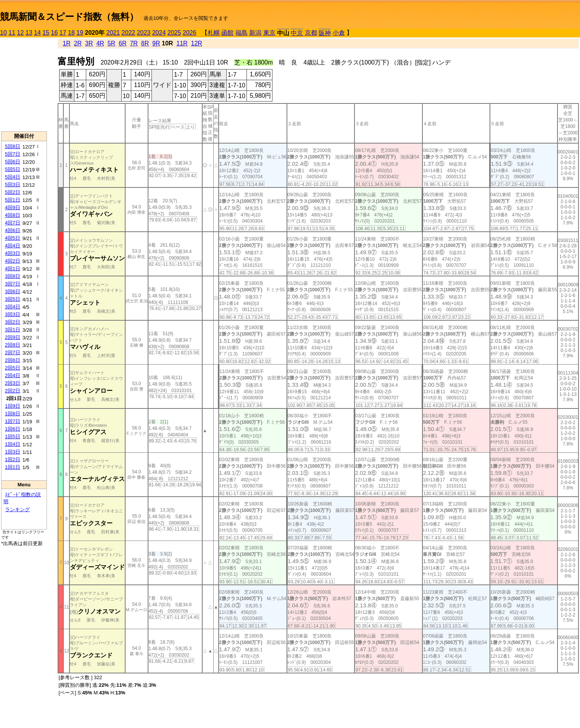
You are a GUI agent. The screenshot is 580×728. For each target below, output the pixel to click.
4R (100, 43)
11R (182, 43)
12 (21, 33)
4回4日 (13, 246)
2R (78, 43)
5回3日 (13, 185)
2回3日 (13, 383)
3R (89, 43)
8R (145, 43)
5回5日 (13, 169)
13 (29, 33)
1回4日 (13, 444)
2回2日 (13, 391)
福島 (242, 33)
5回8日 (13, 146)
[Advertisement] (24, 84)
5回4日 (13, 177)
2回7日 (13, 353)
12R (197, 43)
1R (66, 43)
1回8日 (13, 414)
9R (156, 43)
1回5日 (13, 437)
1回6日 (13, 429)
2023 (144, 33)
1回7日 (13, 421)
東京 (269, 33)
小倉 (339, 33)
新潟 (255, 33)
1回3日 (13, 452)
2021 (113, 33)
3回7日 (13, 284)
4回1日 (13, 269)
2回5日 (13, 368)
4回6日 (13, 230)
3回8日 (13, 276)
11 (12, 33)
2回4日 (13, 375)
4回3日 (13, 253)
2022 (129, 33)
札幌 (214, 33)
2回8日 (13, 345)
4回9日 (13, 207)
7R (134, 43)
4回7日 (13, 223)
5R (111, 43)
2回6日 (13, 360)
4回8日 (13, 215)
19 (80, 33)
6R (122, 43)
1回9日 (13, 406)
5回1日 (13, 200)
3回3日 (13, 314)
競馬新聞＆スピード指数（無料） (69, 17)
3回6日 (13, 291)
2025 (174, 33)
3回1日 (13, 330)
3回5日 (13, 299)
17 (63, 33)
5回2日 (13, 192)
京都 (311, 33)
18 (71, 33)
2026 (190, 33)
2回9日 (13, 337)
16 (55, 33)
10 (3, 33)
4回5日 (13, 238)
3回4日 (13, 307)
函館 (227, 33)
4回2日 (13, 261)
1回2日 (13, 459)
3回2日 (13, 322)
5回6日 (13, 162)
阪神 (325, 33)
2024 (159, 33)
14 (37, 33)
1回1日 (13, 467)
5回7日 (13, 154)
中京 (297, 33)
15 (46, 33)
